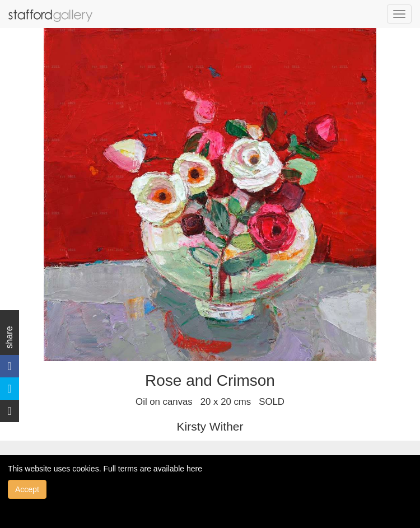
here (194, 469)
